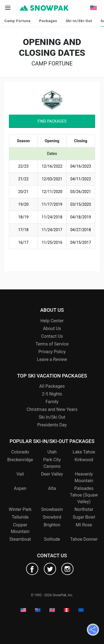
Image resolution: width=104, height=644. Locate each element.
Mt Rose (84, 525)
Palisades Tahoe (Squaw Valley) (84, 495)
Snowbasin (52, 509)
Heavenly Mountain (84, 477)
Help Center (52, 321)
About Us (52, 328)
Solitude (52, 539)
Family (52, 402)
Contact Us (52, 336)
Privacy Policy (52, 352)
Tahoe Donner (84, 539)
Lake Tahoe (84, 452)
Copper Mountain (20, 528)
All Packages (52, 386)
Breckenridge (20, 460)
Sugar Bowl (84, 517)
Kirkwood (84, 460)
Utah (52, 452)
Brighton (52, 525)
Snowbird (52, 517)
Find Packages (52, 121)
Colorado (20, 452)
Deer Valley (52, 474)
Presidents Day (52, 425)
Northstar (84, 509)
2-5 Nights (52, 394)
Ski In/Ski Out (52, 417)
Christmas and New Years (52, 409)
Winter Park (20, 509)
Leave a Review (52, 359)
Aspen (20, 488)
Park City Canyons (52, 463)
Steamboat (20, 539)
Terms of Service (52, 344)
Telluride (20, 517)
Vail (20, 474)
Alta (52, 488)
